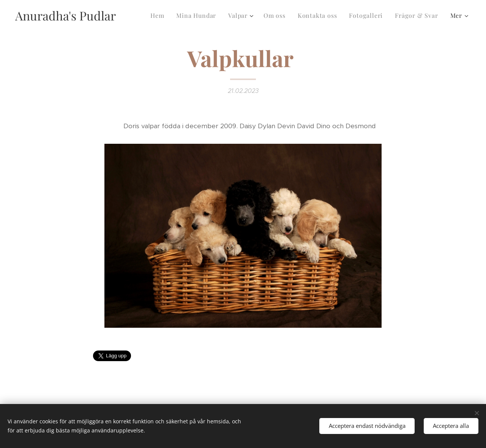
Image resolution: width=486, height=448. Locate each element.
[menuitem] (159, 16)
